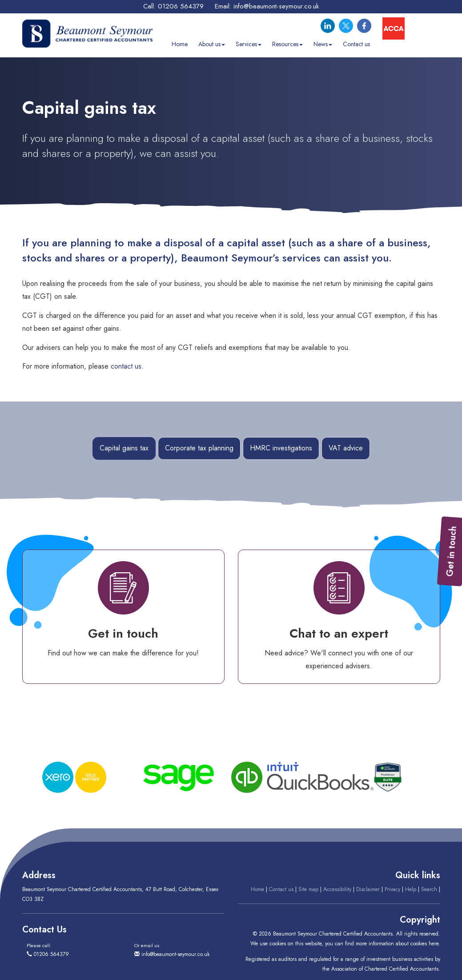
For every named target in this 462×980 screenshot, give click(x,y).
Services (249, 44)
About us (212, 44)
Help (411, 889)
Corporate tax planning (199, 448)
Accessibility (337, 889)
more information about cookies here (397, 944)
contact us (126, 366)
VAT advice (346, 448)
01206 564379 (181, 6)
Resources (287, 44)
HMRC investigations (281, 448)
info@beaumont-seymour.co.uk (276, 6)
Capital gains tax (124, 448)
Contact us (356, 44)
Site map (308, 889)
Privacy (392, 889)
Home (180, 44)
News (323, 44)
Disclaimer (368, 889)
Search (429, 889)
